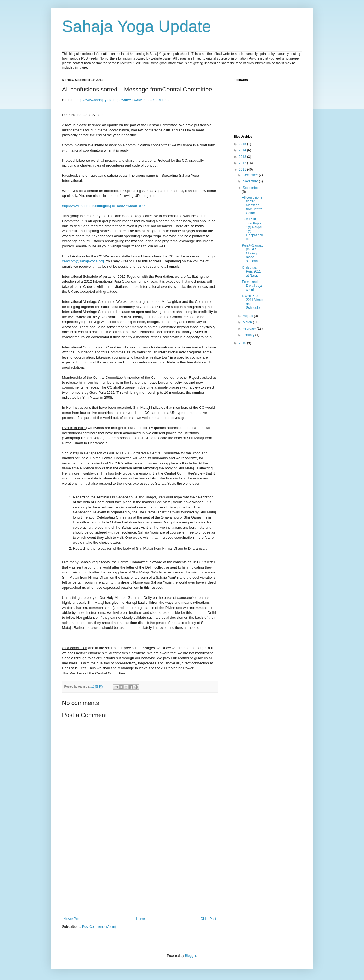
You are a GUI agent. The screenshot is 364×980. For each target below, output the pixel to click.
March (248, 322)
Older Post (208, 919)
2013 (243, 157)
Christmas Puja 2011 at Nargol (251, 272)
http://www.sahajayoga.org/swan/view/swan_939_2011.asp (123, 100)
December (251, 175)
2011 (243, 170)
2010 (243, 343)
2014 (243, 150)
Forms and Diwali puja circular (252, 286)
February (250, 328)
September (251, 188)
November (251, 181)
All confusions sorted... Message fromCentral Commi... (252, 205)
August (248, 316)
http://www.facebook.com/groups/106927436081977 (104, 206)
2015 (243, 144)
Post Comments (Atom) (99, 927)
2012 (243, 163)
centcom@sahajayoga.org (83, 261)
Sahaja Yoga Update (137, 26)
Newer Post (72, 919)
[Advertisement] (140, 876)
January (249, 335)
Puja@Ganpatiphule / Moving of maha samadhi (252, 253)
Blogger (191, 956)
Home (140, 919)
